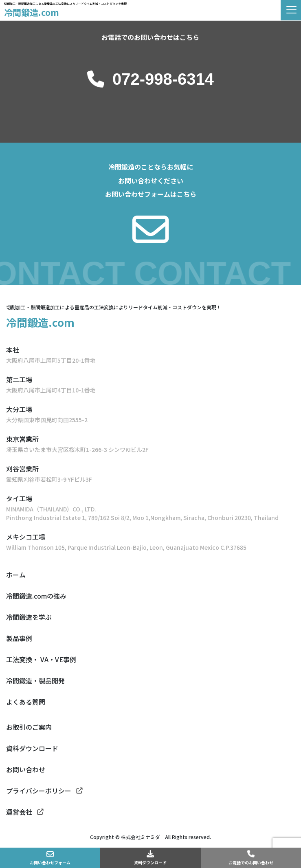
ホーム (16, 575)
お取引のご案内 (29, 727)
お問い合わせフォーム (50, 862)
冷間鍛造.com (32, 12)
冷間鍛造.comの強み (36, 596)
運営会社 (19, 812)
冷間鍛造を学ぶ (29, 617)
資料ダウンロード (150, 862)
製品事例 (19, 638)
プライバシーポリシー (39, 791)
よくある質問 (26, 702)
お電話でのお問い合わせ (251, 862)
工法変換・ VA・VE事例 (41, 659)
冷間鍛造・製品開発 (35, 681)
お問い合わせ (26, 769)
